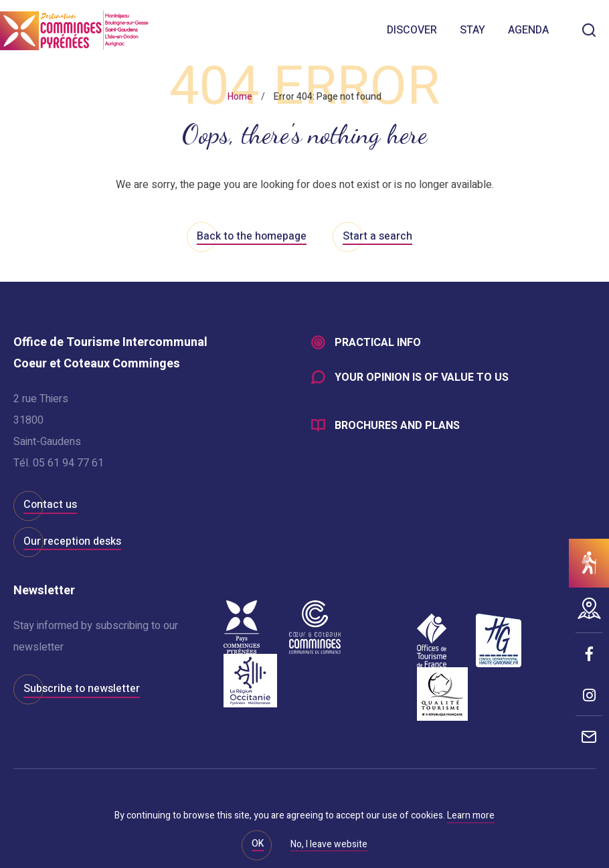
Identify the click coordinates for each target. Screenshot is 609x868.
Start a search (377, 236)
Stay (472, 30)
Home (240, 97)
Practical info (378, 343)
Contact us (50, 505)
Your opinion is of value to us (422, 377)
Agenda (528, 30)
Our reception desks (72, 541)
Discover (412, 30)
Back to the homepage (252, 236)
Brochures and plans (397, 426)
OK (258, 844)
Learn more (471, 815)
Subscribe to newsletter (82, 689)
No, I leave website (329, 845)
